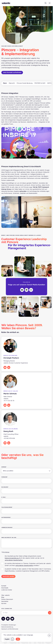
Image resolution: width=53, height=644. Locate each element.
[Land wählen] (9, 639)
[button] (50, 3)
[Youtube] (22, 290)
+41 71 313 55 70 (9, 401)
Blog (3, 597)
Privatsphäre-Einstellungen (9, 625)
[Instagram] (31, 290)
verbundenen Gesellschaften (14, 560)
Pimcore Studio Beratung (25, 83)
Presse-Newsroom (7, 599)
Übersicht (12, 83)
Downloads (5, 588)
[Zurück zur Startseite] (6, 3)
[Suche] (46, 3)
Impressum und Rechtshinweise (10, 629)
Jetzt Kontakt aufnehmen (12, 72)
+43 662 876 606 (9, 438)
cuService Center (7, 590)
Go (18, 639)
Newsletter (5, 601)
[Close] (49, 635)
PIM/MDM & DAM (40, 83)
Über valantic (6, 595)
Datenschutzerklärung (12, 558)
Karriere (4, 603)
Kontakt (4, 586)
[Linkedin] (27, 290)
